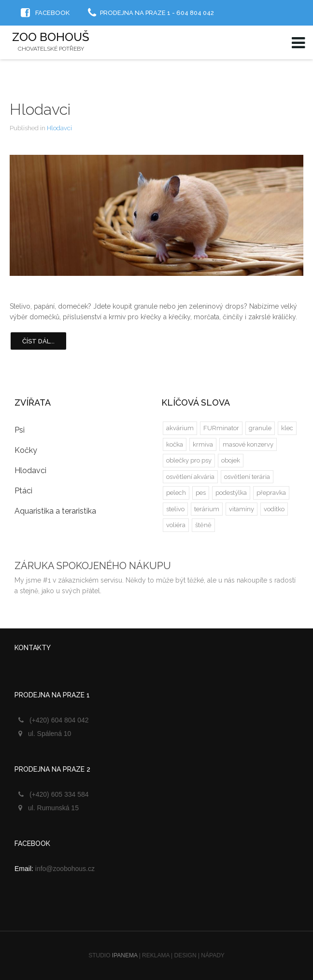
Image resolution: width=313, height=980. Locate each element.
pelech (176, 493)
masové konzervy (248, 444)
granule (260, 428)
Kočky (26, 450)
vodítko (274, 509)
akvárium (180, 428)
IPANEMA (125, 955)
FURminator (221, 428)
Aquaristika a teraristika (55, 511)
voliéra (176, 525)
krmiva (203, 444)
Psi (20, 430)
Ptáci (23, 491)
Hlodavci (40, 109)
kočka (175, 444)
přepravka (271, 493)
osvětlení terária (247, 477)
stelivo (175, 509)
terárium (207, 509)
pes (201, 493)
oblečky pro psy (189, 460)
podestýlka (231, 493)
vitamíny (242, 509)
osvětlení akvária (190, 477)
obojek (231, 460)
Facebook (52, 13)
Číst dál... (38, 341)
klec (287, 428)
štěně (203, 525)
